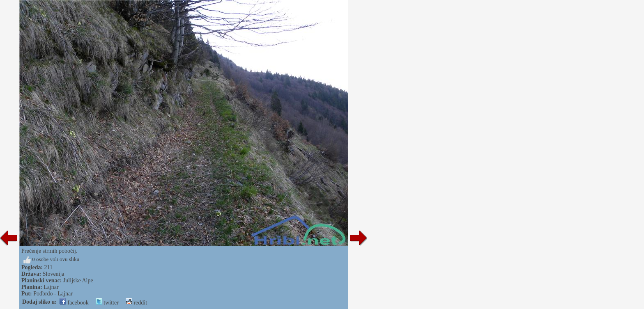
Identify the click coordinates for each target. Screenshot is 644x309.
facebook (74, 303)
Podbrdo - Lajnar (53, 294)
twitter (107, 303)
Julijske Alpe (78, 280)
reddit (136, 303)
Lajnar (51, 287)
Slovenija (54, 274)
